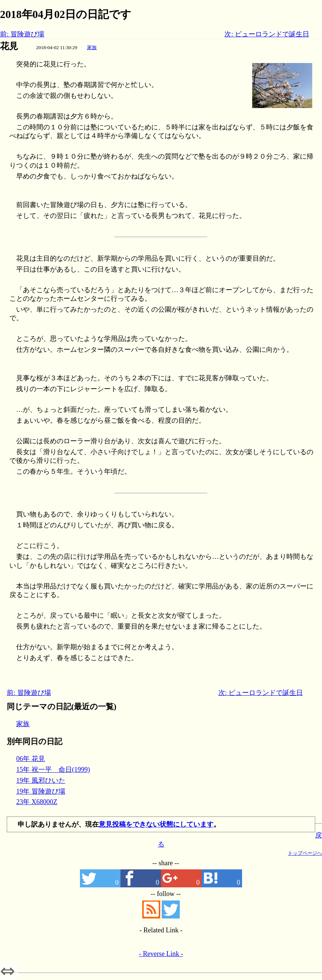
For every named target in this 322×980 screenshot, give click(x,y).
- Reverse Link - (161, 954)
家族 (92, 47)
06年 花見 (31, 759)
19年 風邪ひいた (41, 780)
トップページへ (305, 853)
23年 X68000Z (37, 802)
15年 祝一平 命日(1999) (53, 770)
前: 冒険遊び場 (22, 34)
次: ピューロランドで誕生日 (267, 34)
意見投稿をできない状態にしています (156, 824)
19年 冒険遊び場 (41, 791)
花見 (9, 46)
